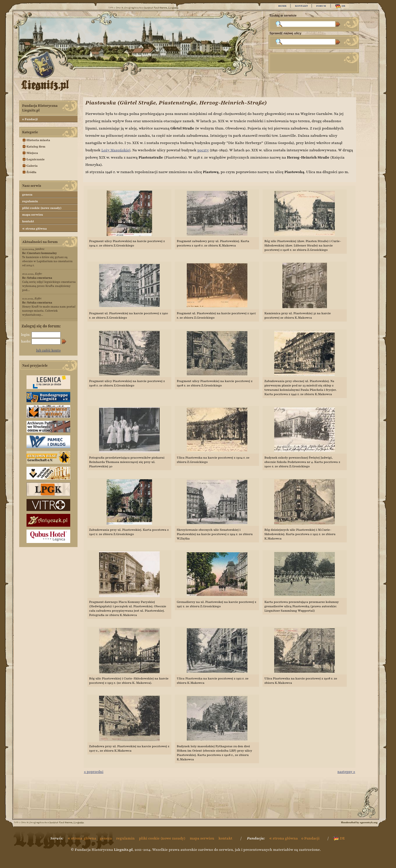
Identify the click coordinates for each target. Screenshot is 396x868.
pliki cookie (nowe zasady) (42, 208)
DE (340, 6)
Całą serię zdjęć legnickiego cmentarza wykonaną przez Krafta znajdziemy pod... (49, 284)
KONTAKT (301, 6)
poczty (203, 150)
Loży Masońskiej (116, 150)
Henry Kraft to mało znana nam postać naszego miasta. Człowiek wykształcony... (49, 309)
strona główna (34, 228)
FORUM (321, 6)
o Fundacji (30, 119)
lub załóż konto (49, 350)
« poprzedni (94, 772)
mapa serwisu (32, 215)
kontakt (28, 221)
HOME (282, 6)
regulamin (30, 201)
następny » (346, 772)
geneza (27, 195)
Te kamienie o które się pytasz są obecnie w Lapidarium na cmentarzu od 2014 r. (47, 259)
